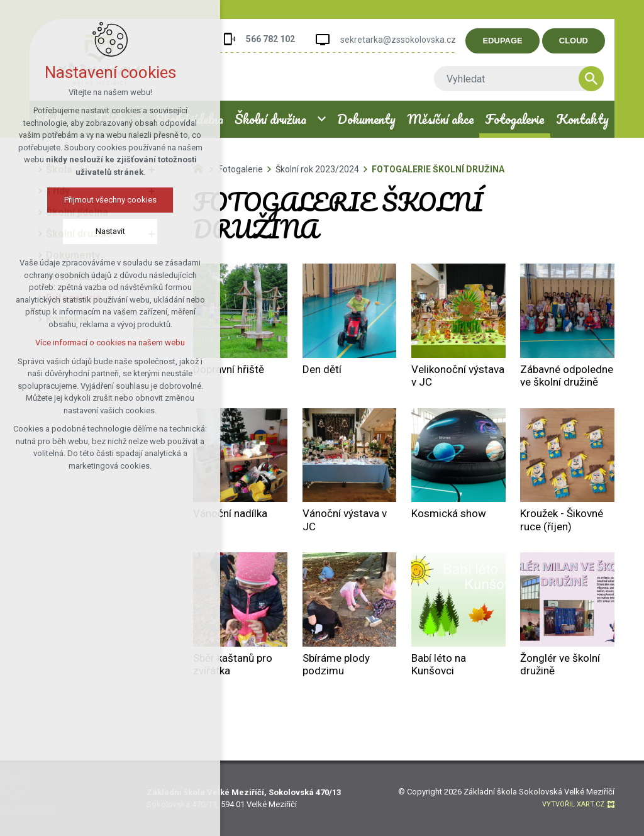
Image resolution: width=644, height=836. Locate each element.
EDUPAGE (512, 41)
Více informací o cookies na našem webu (107, 343)
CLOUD (583, 41)
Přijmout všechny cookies (107, 200)
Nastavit (107, 231)
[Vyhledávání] (601, 79)
